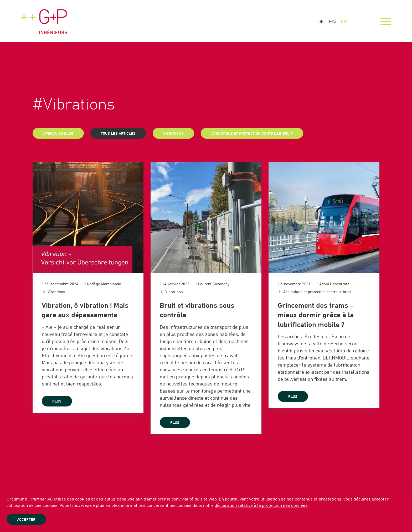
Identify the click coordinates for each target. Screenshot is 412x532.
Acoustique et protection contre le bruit (252, 134)
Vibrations (173, 134)
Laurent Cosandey (214, 284)
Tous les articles (118, 134)
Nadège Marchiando (104, 284)
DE (321, 22)
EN (332, 22)
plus (57, 401)
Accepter (26, 520)
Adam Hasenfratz (334, 284)
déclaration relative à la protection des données (261, 505)
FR (344, 22)
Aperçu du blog (58, 134)
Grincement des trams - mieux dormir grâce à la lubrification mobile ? (316, 315)
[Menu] (386, 22)
